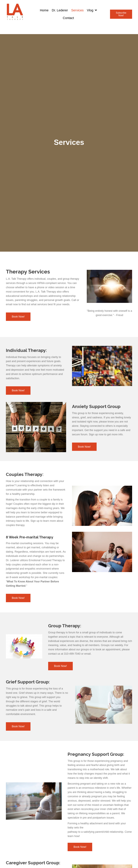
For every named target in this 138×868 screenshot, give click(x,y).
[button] (121, 14)
